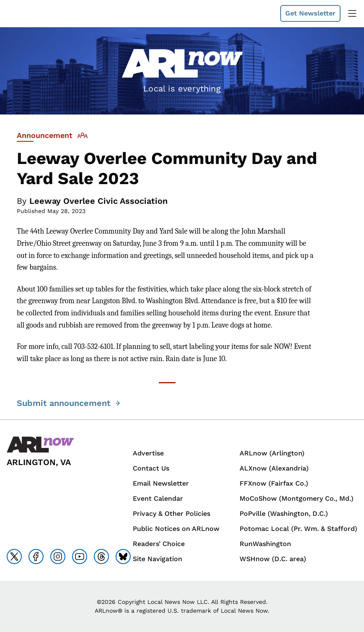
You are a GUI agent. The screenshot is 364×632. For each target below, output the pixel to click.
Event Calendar (158, 498)
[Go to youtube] (80, 557)
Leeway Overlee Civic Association (98, 201)
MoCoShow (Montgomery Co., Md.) (297, 498)
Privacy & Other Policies (172, 514)
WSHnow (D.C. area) (273, 559)
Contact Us (151, 468)
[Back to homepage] (40, 445)
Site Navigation (157, 559)
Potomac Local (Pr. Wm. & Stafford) (298, 529)
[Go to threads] (101, 557)
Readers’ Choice (159, 544)
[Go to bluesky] (123, 557)
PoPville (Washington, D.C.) (284, 514)
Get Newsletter (310, 13)
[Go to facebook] (36, 557)
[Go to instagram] (58, 557)
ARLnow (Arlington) (272, 453)
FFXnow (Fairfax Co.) (274, 483)
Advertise (148, 453)
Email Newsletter (161, 483)
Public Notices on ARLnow (176, 529)
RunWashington (265, 544)
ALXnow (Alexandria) (274, 468)
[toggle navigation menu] (352, 13)
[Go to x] (14, 557)
